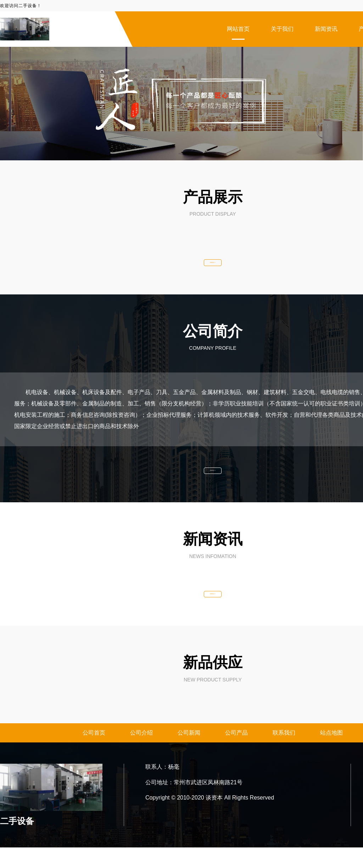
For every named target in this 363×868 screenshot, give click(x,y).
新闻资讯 (326, 29)
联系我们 (284, 753)
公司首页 (94, 753)
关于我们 (282, 29)
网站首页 (238, 29)
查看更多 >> (213, 266)
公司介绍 (141, 753)
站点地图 (331, 753)
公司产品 (236, 753)
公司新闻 (189, 753)
